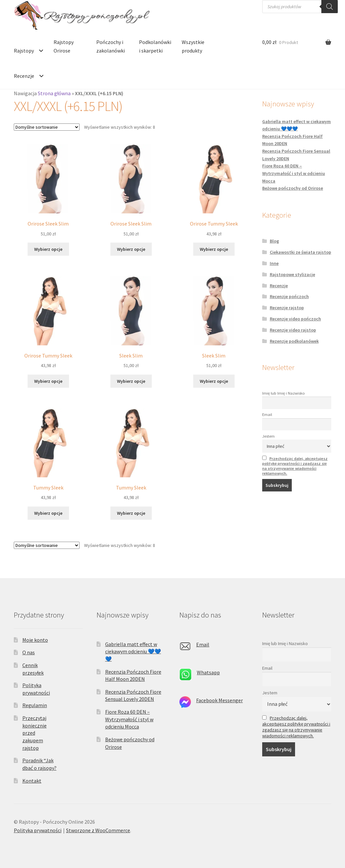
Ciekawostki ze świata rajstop (300, 252)
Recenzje (24, 76)
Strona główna (54, 93)
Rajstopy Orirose (64, 46)
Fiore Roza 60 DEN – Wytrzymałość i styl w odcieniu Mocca (294, 173)
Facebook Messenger (219, 700)
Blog (274, 241)
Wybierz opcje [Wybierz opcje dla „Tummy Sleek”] (48, 513)
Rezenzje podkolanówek (294, 341)
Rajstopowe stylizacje (292, 274)
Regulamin (35, 705)
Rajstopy (24, 51)
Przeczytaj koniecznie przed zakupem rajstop (34, 733)
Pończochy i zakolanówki (111, 46)
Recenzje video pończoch (295, 319)
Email (267, 414)
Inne (274, 263)
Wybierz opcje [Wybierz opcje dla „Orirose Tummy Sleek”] (214, 249)
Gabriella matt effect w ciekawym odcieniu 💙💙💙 (133, 651)
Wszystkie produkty (193, 46)
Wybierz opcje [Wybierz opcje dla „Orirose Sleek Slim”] (48, 249)
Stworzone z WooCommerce (98, 830)
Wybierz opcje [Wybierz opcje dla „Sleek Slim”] (131, 381)
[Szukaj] (330, 7)
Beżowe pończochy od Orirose (293, 188)
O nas (29, 652)
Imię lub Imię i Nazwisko (284, 393)
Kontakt (32, 781)
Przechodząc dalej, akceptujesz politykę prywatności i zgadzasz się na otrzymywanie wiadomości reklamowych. (295, 466)
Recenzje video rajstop (293, 330)
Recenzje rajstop (287, 308)
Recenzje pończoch (289, 296)
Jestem (268, 436)
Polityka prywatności (38, 830)
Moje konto (35, 640)
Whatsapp (208, 672)
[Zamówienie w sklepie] (47, 127)
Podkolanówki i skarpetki (155, 46)
